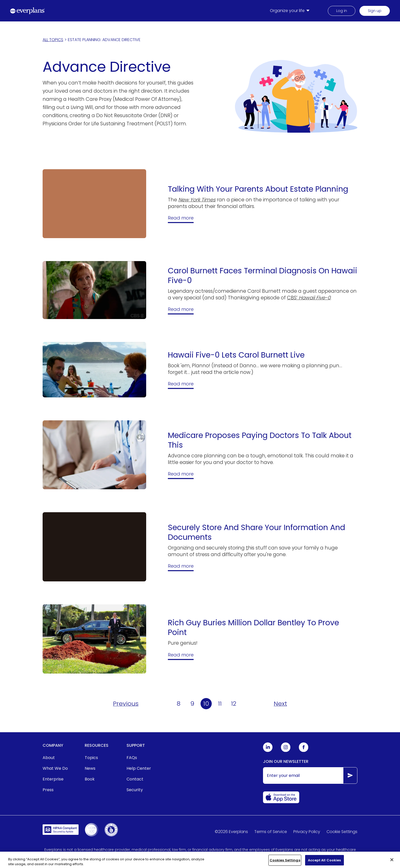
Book (90, 779)
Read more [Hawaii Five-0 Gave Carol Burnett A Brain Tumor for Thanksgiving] (181, 309)
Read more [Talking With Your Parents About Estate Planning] (181, 218)
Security (135, 790)
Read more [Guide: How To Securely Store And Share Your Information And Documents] (181, 566)
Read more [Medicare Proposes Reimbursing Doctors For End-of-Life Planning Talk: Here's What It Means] (181, 474)
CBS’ (309, 298)
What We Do (55, 768)
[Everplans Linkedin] (268, 751)
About (49, 758)
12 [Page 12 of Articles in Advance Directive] (234, 704)
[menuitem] (291, 11)
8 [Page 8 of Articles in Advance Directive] (179, 704)
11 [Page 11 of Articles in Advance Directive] (220, 704)
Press (48, 790)
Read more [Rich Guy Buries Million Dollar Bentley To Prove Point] (181, 655)
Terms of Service (271, 832)
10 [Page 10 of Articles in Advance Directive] (206, 704)
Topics (91, 758)
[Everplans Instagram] (286, 751)
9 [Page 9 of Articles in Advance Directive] (192, 704)
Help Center (139, 768)
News (90, 768)
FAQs (132, 758)
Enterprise (53, 779)
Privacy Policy (307, 832)
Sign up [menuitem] (375, 11)
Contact (135, 779)
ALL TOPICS (53, 40)
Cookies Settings (285, 863)
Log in (342, 11)
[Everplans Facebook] (304, 751)
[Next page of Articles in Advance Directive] (280, 704)
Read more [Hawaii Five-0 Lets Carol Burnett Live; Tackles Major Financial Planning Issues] (181, 384)
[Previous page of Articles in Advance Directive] (126, 704)
